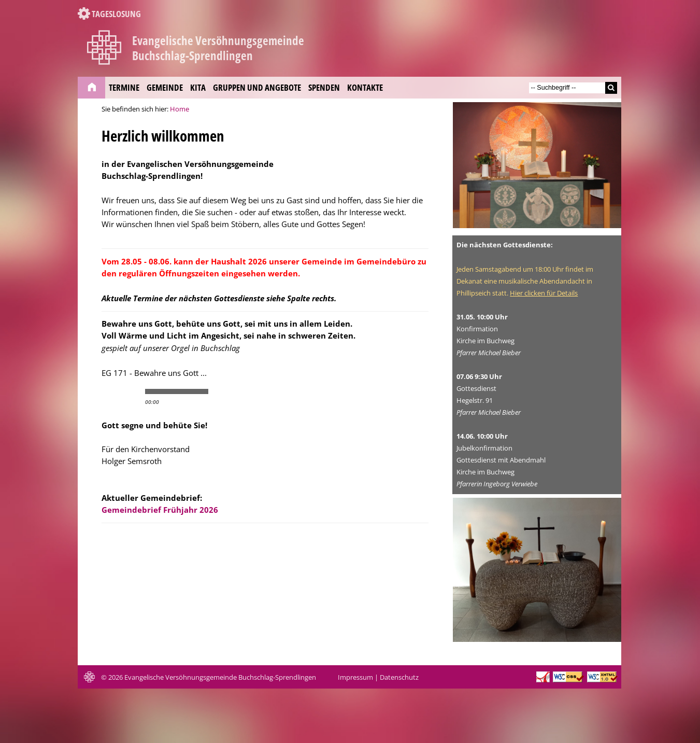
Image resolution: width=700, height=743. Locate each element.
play (114, 391)
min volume (217, 391)
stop (132, 391)
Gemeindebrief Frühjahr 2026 (160, 510)
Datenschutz (399, 677)
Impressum (355, 677)
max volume (259, 391)
